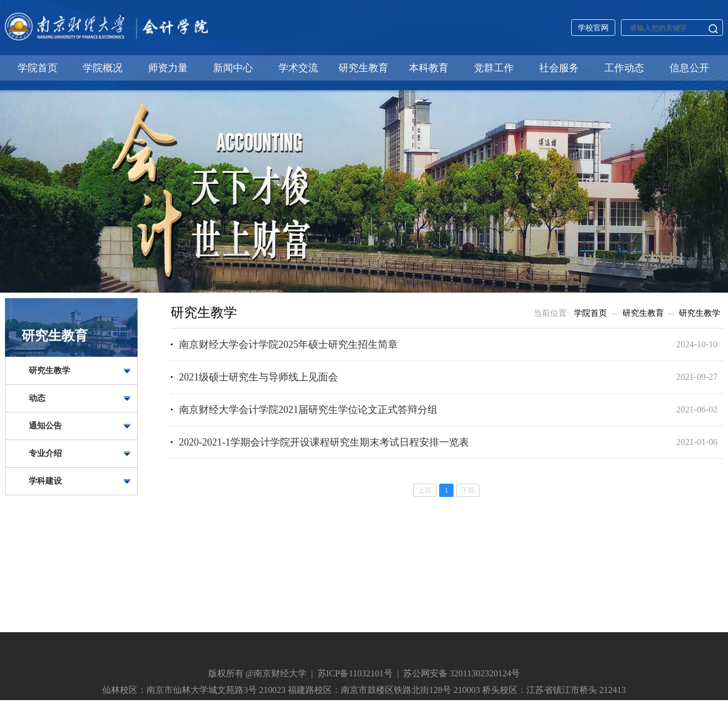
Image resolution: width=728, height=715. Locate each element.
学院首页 (38, 68)
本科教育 (429, 68)
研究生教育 (363, 68)
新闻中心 (233, 68)
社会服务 (559, 68)
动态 (37, 398)
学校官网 (593, 28)
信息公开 (689, 68)
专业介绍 (45, 453)
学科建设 (45, 481)
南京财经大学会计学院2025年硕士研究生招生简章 (288, 345)
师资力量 (168, 68)
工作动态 (624, 68)
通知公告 (45, 426)
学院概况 (103, 68)
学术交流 (298, 68)
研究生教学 (49, 370)
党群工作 (494, 68)
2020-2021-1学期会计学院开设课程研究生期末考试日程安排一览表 (324, 442)
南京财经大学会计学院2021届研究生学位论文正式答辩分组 (308, 410)
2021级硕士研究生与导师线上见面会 (259, 377)
